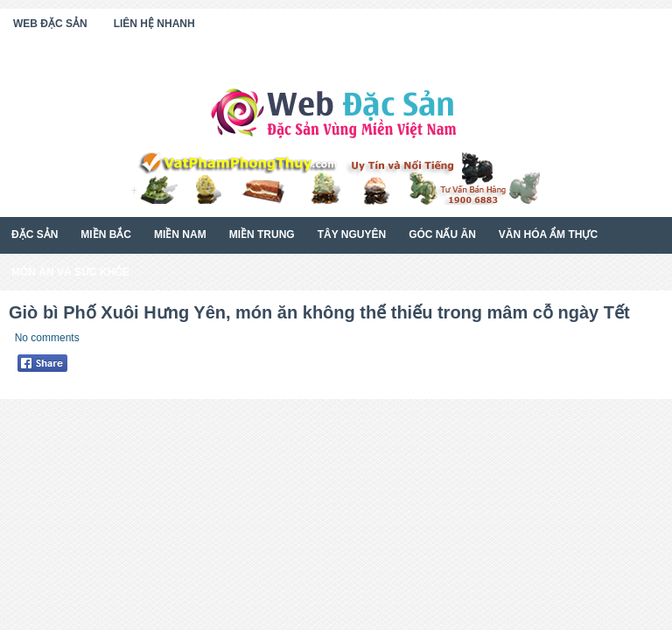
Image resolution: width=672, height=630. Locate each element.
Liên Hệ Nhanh (154, 24)
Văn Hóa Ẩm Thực (548, 234)
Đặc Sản (35, 234)
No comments (47, 338)
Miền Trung (262, 234)
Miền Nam (180, 234)
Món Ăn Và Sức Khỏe (70, 272)
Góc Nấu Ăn (442, 234)
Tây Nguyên (352, 234)
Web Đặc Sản (50, 24)
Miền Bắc (106, 234)
